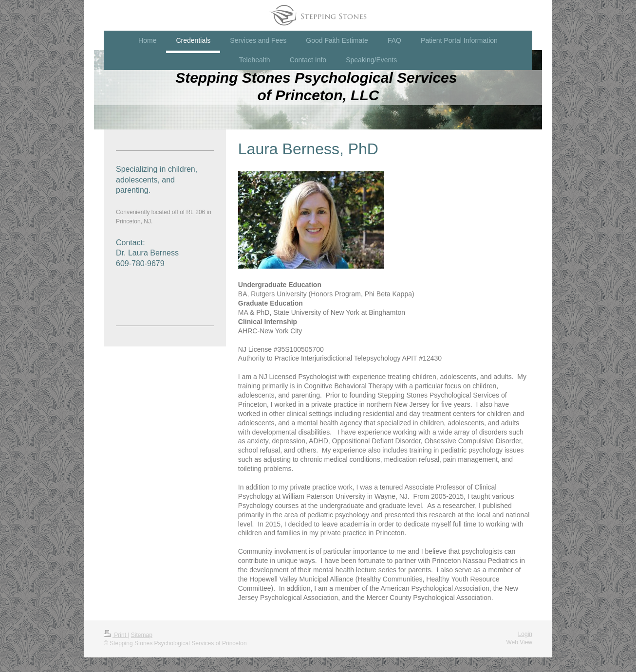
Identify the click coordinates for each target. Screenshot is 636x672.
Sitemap (142, 635)
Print (116, 635)
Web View (519, 642)
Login (525, 634)
